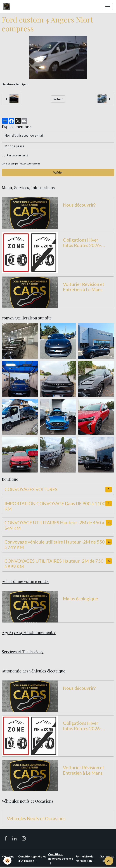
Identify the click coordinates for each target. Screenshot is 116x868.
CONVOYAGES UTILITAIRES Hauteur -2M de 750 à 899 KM (54, 564)
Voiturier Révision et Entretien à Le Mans (84, 287)
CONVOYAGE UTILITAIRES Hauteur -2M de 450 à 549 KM (54, 525)
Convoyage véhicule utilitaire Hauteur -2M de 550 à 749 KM (55, 544)
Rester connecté (17, 155)
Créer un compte (10, 164)
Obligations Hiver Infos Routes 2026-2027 (82, 242)
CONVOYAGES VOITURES (31, 489)
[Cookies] (8, 861)
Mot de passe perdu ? (30, 164)
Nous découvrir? (79, 205)
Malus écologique (80, 599)
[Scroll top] (109, 861)
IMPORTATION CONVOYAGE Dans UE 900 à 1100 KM (55, 506)
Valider (58, 172)
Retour (58, 99)
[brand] (7, 7)
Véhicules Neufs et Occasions (36, 818)
